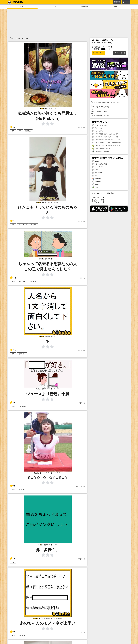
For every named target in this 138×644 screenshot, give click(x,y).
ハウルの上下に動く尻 (100, 164)
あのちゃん (33, 281)
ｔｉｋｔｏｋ (23, 225)
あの (13, 131)
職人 (116, 7)
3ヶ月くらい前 (81, 486)
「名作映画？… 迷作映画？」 (102, 151)
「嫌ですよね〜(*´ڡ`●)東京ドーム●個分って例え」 (108, 143)
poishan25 (96, 182)
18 (13, 221)
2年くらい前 (81, 351)
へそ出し (34, 225)
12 (13, 350)
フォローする (98, 200)
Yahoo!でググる (98, 167)
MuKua (95, 161)
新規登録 (117, 2)
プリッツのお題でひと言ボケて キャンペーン (109, 102)
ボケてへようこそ (120, 53)
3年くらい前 (81, 128)
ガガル (95, 170)
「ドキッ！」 (97, 128)
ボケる (54, 7)
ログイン (126, 2)
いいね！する (98, 198)
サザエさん (22, 281)
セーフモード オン (98, 53)
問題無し (28, 131)
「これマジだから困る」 (100, 125)
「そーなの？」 (98, 131)
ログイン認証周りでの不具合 (109, 115)
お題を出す (85, 7)
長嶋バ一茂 (97, 179)
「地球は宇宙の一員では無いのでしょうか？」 (107, 140)
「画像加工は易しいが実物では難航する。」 (106, 146)
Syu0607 (96, 184)
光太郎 (95, 187)
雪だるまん (97, 176)
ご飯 (20, 131)
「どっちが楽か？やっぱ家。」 (102, 149)
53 (13, 127)
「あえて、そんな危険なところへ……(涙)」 (106, 137)
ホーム (22, 7)
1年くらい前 (81, 278)
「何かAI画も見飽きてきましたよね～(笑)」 (106, 134)
